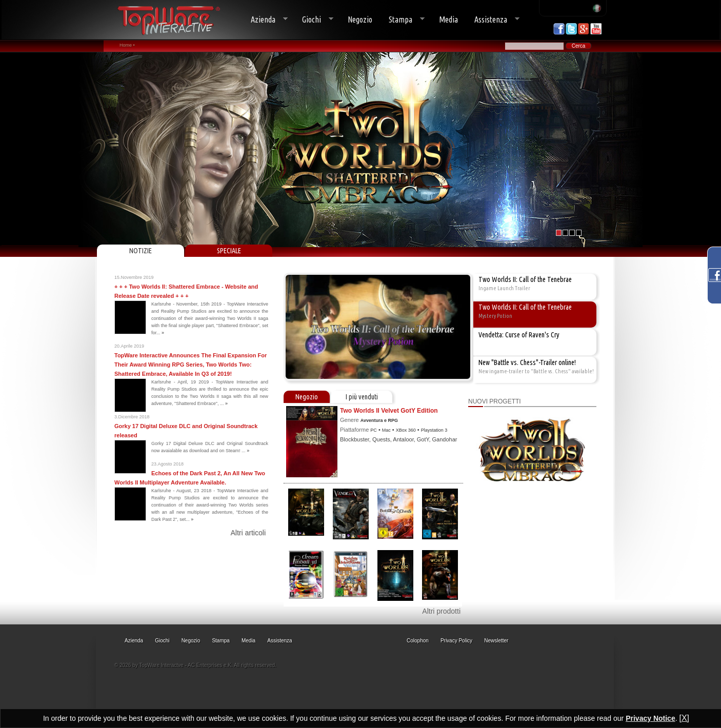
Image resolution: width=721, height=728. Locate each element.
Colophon (418, 641)
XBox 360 (406, 430)
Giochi (314, 20)
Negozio (360, 19)
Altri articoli (248, 533)
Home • (127, 45)
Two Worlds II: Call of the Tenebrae (525, 279)
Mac (386, 430)
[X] (684, 718)
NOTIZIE (141, 251)
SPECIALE (229, 251)
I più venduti (362, 397)
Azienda (265, 20)
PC (374, 430)
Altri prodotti (441, 611)
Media (448, 19)
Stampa (403, 20)
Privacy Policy (456, 641)
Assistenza (493, 20)
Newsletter (496, 641)
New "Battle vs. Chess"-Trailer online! (527, 362)
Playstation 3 (434, 430)
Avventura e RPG (379, 420)
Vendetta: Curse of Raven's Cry (519, 335)
